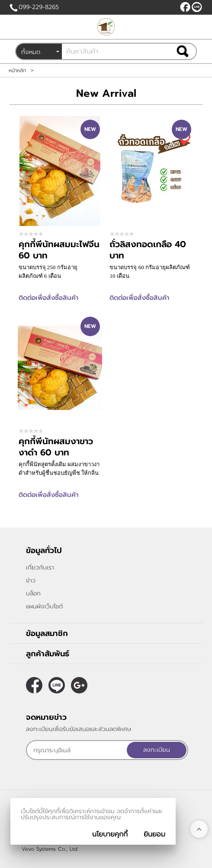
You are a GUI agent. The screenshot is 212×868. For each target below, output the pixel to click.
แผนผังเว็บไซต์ (44, 606)
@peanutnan (197, 7)
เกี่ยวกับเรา (40, 568)
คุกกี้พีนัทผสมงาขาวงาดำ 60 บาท (56, 447)
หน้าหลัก (18, 70)
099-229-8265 (39, 7)
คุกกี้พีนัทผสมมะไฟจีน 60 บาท (59, 250)
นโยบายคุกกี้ (110, 834)
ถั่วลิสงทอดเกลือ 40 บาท (148, 250)
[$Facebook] (185, 7)
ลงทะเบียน (157, 750)
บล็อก (33, 593)
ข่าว (31, 580)
